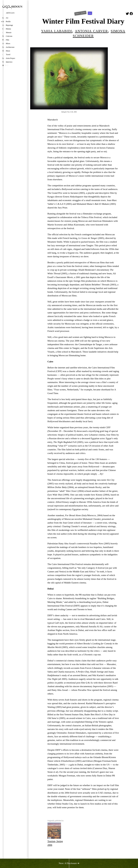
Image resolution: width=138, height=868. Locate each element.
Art (7, 18)
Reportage (9, 25)
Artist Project (11, 58)
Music (8, 51)
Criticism (9, 36)
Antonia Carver (91, 31)
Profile (8, 22)
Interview (9, 62)
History (9, 29)
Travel (8, 54)
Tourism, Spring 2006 (55, 834)
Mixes (8, 43)
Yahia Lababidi (57, 31)
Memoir (9, 33)
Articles (10, 13)
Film (8, 40)
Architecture (10, 47)
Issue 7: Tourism (80, 13)
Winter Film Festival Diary (83, 21)
